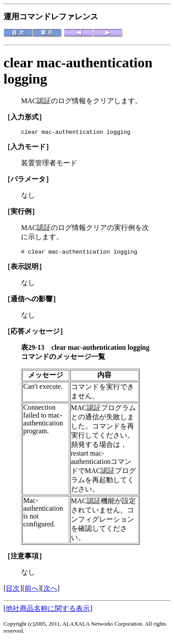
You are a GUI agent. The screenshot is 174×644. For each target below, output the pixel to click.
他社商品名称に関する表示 (48, 611)
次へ (50, 591)
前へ (32, 591)
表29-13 (36, 350)
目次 (13, 591)
